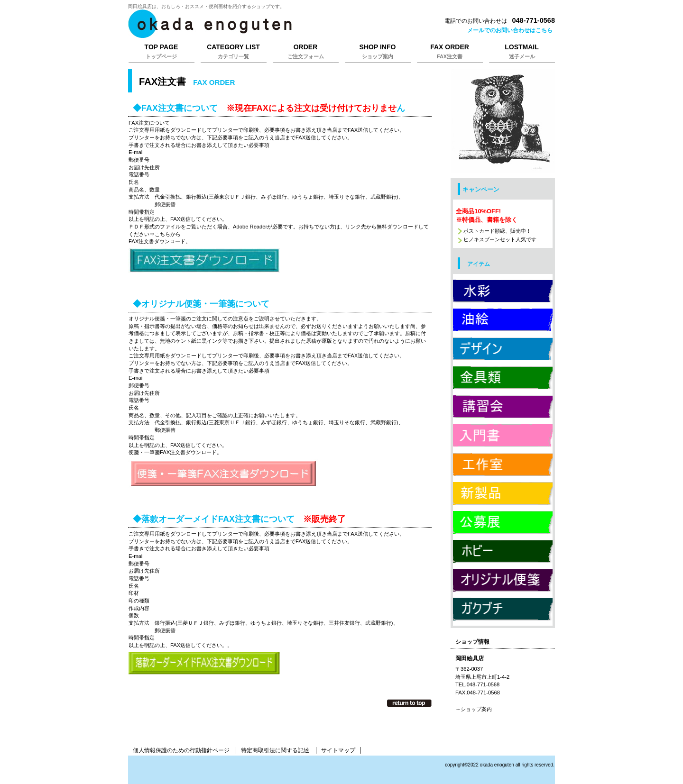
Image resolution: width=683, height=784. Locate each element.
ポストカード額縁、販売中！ (497, 231)
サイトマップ (338, 750)
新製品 (503, 493)
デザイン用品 (503, 348)
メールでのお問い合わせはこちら (510, 30)
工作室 (503, 464)
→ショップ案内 (474, 709)
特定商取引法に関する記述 (275, 750)
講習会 (503, 406)
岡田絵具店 (247, 24)
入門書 (503, 435)
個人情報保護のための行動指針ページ (181, 750)
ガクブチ (503, 609)
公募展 (503, 522)
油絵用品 (503, 319)
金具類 (503, 377)
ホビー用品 (503, 551)
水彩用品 (503, 291)
